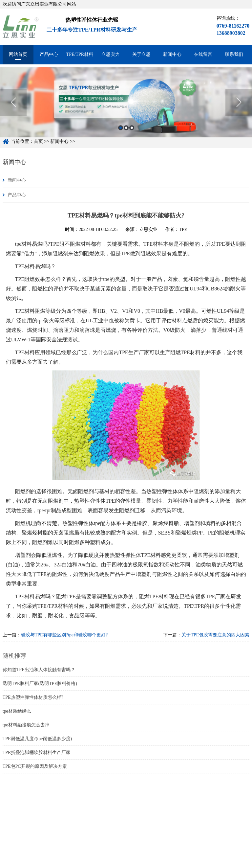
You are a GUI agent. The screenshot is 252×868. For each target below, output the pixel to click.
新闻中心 (172, 54)
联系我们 (234, 54)
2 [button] (126, 133)
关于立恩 (141, 54)
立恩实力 (111, 54)
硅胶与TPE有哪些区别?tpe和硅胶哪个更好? (64, 635)
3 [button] (132, 133)
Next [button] (239, 107)
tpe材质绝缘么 (17, 711)
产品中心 (49, 54)
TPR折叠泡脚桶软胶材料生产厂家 (37, 753)
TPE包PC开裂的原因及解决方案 (35, 766)
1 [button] (121, 133)
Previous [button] (13, 107)
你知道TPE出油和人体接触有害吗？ (39, 670)
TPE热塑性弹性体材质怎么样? (33, 697)
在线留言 (203, 54)
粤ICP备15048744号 (91, 864)
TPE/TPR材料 (80, 54)
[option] (126, 107)
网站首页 (18, 54)
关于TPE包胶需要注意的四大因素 (215, 635)
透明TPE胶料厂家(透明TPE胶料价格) (40, 684)
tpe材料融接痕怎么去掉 (26, 725)
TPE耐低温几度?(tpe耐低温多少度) (37, 739)
